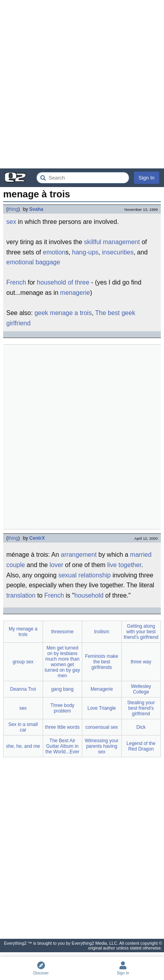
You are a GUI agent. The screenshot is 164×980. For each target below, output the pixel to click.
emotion (54, 252)
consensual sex (102, 727)
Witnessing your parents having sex (102, 746)
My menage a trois (23, 632)
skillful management (112, 242)
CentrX (37, 538)
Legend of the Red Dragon (141, 746)
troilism (102, 632)
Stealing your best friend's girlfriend (141, 708)
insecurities (118, 252)
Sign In (147, 178)
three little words (62, 727)
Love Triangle (102, 708)
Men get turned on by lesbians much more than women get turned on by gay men (62, 662)
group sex (23, 662)
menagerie (75, 293)
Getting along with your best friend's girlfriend (141, 632)
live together (124, 565)
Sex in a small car (23, 727)
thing (13, 209)
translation (21, 595)
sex (11, 222)
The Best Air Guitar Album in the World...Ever (62, 746)
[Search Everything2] (83, 178)
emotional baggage (33, 262)
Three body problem (62, 708)
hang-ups (85, 252)
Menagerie (102, 689)
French (16, 282)
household (89, 595)
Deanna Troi (23, 689)
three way (141, 662)
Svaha (36, 209)
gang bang (62, 689)
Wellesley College (141, 689)
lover (56, 565)
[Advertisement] (82, 84)
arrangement (79, 555)
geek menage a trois (63, 313)
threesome (62, 632)
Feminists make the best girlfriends (102, 662)
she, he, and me (23, 746)
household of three (63, 282)
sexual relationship (85, 575)
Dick (141, 727)
